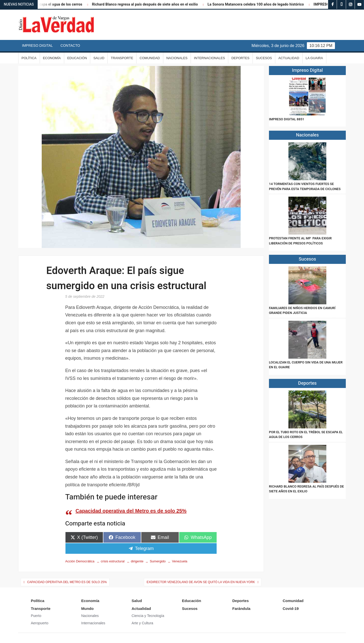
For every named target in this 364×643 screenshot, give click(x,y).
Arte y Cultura (143, 623)
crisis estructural (113, 561)
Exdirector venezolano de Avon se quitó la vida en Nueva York (201, 582)
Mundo (87, 608)
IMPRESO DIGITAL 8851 (287, 119)
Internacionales (209, 58)
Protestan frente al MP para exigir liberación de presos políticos (300, 241)
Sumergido (158, 561)
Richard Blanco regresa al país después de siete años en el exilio (149, 4)
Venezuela (180, 561)
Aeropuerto (40, 623)
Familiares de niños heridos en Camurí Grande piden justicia (302, 311)
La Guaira (314, 58)
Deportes (240, 58)
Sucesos (264, 58)
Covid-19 (291, 608)
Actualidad (289, 58)
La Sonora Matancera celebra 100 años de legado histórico (260, 4)
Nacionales (177, 58)
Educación (77, 58)
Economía (52, 58)
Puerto (36, 616)
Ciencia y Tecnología (148, 616)
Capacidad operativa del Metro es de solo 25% (131, 511)
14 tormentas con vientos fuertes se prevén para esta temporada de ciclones (305, 186)
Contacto (70, 45)
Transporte (122, 58)
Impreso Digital (37, 45)
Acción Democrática (80, 561)
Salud (99, 58)
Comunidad (150, 58)
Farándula (241, 608)
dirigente (137, 561)
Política (29, 58)
